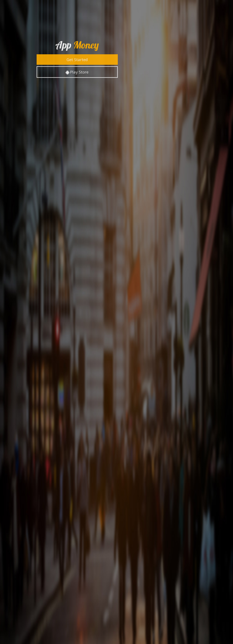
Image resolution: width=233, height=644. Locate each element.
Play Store (77, 72)
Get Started (77, 59)
